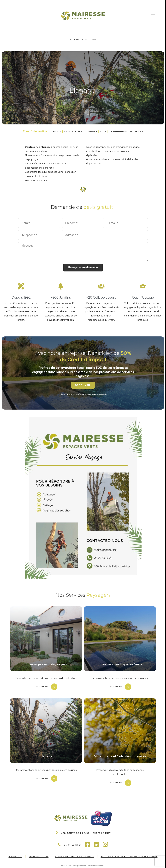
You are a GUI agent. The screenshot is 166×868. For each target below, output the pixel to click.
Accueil (75, 40)
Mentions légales (39, 857)
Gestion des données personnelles (74, 857)
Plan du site (15, 857)
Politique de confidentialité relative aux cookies (129, 857)
